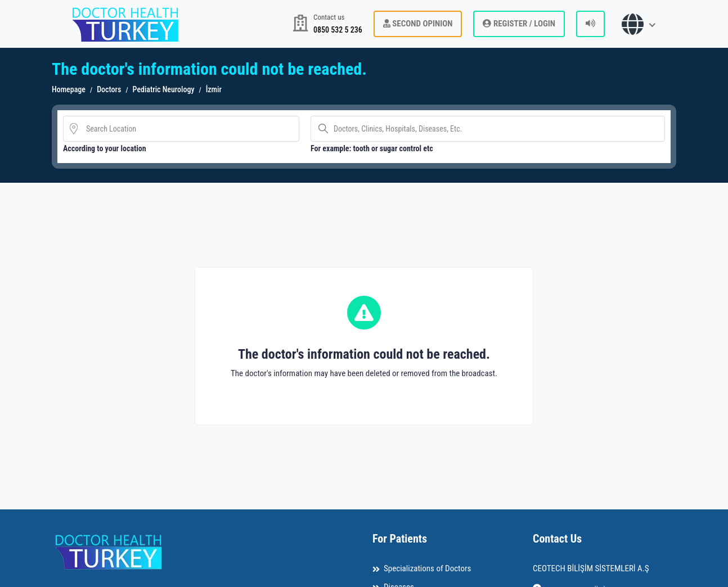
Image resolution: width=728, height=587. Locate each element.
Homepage (69, 89)
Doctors (109, 89)
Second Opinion (418, 24)
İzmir (214, 89)
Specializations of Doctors (427, 568)
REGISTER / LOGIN (519, 24)
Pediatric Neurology (164, 89)
